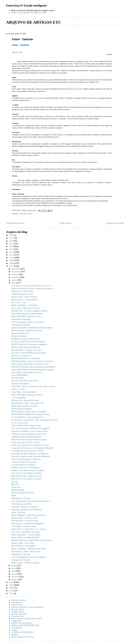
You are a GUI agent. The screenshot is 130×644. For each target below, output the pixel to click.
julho (14, 283)
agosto (15, 280)
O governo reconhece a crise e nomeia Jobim (29, 431)
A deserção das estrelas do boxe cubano (27, 451)
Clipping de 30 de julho (21, 325)
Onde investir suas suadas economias (26, 479)
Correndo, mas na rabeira (21, 504)
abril (14, 571)
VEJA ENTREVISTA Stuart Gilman (26, 426)
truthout (14, 635)
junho (14, 565)
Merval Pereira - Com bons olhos (25, 521)
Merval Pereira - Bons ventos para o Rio (28, 403)
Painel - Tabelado (18, 512)
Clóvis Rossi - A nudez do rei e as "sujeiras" (29, 529)
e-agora (14, 630)
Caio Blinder (16, 602)
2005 (12, 585)
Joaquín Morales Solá (20, 333)
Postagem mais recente (15, 223)
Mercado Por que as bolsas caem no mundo (29, 440)
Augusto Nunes (17, 612)
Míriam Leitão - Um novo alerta (24, 518)
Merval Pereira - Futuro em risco (25, 300)
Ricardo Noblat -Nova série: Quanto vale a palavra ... (33, 288)
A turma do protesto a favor (22, 294)
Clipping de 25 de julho (21, 560)
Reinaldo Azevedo (19, 614)
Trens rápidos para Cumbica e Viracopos (28, 322)
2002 (12, 593)
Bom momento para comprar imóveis (26, 476)
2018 (12, 235)
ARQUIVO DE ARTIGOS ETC (34, 22)
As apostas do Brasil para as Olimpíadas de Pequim (32, 448)
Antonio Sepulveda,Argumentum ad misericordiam (32, 328)
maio (14, 568)
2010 (12, 258)
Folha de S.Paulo (25, 214)
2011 (11, 255)
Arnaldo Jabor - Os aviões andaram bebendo (29, 311)
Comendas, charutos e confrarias (24, 507)
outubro (15, 274)
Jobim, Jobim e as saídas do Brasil (25, 537)
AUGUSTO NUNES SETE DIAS (25, 381)
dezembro (16, 269)
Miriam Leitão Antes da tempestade (26, 347)
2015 (12, 244)
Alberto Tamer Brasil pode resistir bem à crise (30, 364)
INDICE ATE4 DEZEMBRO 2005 (25, 625)
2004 (12, 588)
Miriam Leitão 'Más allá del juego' (25, 400)
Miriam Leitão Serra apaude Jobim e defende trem (32, 540)
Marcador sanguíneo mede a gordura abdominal (31, 456)
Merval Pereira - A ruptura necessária (26, 350)
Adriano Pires (17, 605)
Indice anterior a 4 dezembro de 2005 (26, 618)
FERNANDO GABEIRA (21, 409)
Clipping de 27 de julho (21, 498)
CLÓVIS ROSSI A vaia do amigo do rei (27, 417)
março (14, 574)
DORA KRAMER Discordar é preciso (27, 395)
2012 (12, 252)
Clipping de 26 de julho (21, 554)
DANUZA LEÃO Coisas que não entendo (28, 342)
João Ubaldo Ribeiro (20, 375)
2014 (12, 246)
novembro (16, 272)
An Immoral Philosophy (21, 319)
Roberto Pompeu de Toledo (22, 493)
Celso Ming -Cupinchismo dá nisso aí (26, 372)
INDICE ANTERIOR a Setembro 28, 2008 (29, 13)
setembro (16, 277)
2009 (12, 260)
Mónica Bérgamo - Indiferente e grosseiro (28, 515)
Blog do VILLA (18, 609)
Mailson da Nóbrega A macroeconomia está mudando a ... (35, 367)
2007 (12, 266)
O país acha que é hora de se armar (25, 442)
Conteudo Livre (18, 616)
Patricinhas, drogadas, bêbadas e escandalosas (30, 454)
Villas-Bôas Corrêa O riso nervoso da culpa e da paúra (33, 386)
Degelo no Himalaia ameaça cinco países (28, 470)
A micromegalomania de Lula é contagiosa (29, 557)
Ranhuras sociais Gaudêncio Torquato (27, 330)
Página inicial (66, 223)
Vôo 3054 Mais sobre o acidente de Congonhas (30, 428)
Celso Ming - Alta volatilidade (24, 392)
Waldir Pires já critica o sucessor (24, 406)
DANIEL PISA (17, 378)
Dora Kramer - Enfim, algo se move (26, 551)
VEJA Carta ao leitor (20, 423)
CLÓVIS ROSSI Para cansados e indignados (29, 344)
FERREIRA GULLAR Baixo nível (25, 339)
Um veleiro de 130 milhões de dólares (27, 473)
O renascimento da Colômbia (23, 465)
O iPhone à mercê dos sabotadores (25, 468)
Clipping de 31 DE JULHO (22, 291)
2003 (12, 591)
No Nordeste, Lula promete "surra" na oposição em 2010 (34, 420)
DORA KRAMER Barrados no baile (26, 316)
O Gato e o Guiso (18, 389)
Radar (14, 495)
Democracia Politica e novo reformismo (27, 607)
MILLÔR (15, 484)
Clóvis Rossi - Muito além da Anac (25, 308)
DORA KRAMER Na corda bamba (26, 358)
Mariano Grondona (19, 336)
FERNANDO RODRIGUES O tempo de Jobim (30, 414)
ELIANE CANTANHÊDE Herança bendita (29, 353)
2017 (12, 238)
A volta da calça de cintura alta (24, 462)
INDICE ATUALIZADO (21, 623)
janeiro (15, 579)
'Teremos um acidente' (20, 384)
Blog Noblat (16, 628)
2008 (12, 263)
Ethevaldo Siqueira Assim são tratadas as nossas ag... (33, 361)
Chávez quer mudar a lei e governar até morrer (30, 445)
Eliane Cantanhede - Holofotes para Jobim (28, 549)
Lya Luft (15, 482)
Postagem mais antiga (115, 223)
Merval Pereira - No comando (23, 546)
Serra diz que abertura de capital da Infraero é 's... (31, 501)
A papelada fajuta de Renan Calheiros (26, 437)
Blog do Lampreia (19, 600)
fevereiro (16, 577)
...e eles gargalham (19, 398)
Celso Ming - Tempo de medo (23, 526)
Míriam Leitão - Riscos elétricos (24, 297)
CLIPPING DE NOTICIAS (22, 632)
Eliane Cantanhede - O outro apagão (26, 535)
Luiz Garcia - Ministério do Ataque (25, 532)
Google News (17, 621)
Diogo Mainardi (18, 490)
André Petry (16, 487)
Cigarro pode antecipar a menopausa (26, 459)
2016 (12, 241)
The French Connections (21, 356)
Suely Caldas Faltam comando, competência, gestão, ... (34, 370)
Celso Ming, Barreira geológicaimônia (27, 314)
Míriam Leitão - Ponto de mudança (25, 563)
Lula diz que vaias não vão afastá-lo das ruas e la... (32, 286)
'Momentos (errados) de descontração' (27, 509)
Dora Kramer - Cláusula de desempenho (27, 523)
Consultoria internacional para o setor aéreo (29, 434)
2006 (12, 582)
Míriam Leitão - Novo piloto (23, 543)
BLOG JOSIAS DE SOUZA (23, 637)
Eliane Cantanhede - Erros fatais (24, 305)
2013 (12, 249)
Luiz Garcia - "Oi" (19, 302)
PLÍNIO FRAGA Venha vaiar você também (29, 412)
